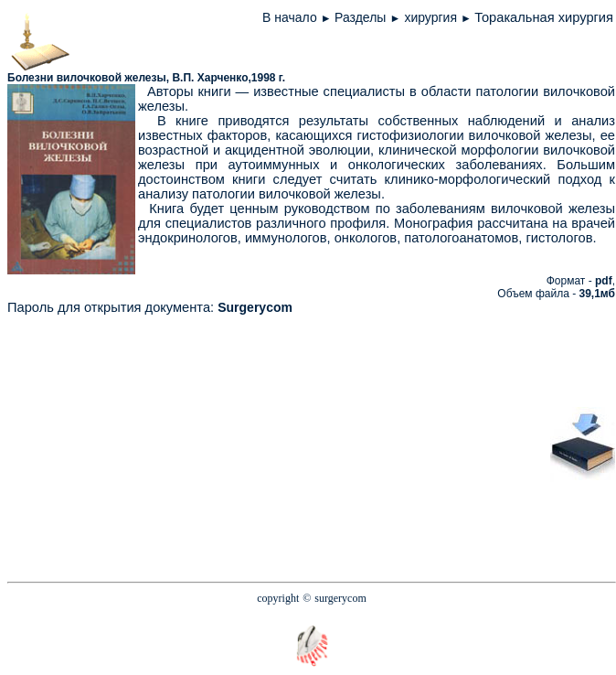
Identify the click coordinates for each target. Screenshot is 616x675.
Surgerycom (255, 307)
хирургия (432, 17)
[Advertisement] (374, 443)
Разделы (360, 17)
